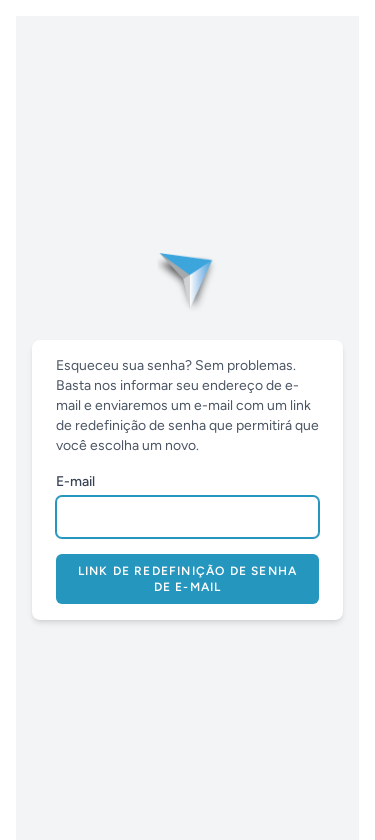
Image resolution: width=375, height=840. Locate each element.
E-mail (75, 481)
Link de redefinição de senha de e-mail (188, 579)
